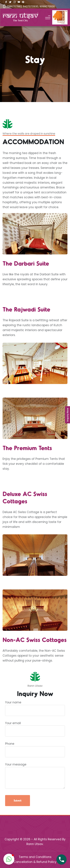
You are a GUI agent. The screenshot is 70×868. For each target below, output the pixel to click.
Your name (35, 706)
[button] (9, 859)
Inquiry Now (67, 415)
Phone (35, 748)
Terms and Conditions (35, 857)
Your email (35, 727)
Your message (35, 776)
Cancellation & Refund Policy (35, 862)
